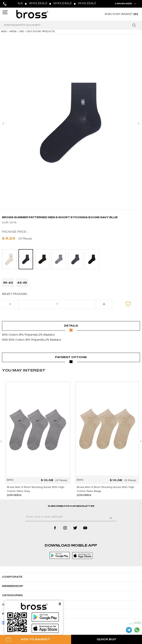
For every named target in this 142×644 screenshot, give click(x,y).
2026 (138, 623)
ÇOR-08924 (14, 496)
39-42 (8, 283)
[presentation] (5, 124)
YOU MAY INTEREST (24, 370)
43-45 (22, 283)
